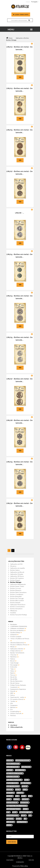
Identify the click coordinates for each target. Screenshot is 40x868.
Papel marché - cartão (18, 697)
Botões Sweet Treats (17, 586)
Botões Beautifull (16, 596)
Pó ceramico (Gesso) (18, 699)
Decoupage (15, 665)
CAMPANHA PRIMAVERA (19, 626)
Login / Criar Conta (21, 15)
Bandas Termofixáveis (17, 653)
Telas (13, 669)
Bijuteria (14, 707)
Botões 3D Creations (17, 578)
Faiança (13, 659)
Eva (11, 709)
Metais (13, 647)
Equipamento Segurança (18, 689)
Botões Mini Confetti (17, 600)
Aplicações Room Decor (18, 605)
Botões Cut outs (16, 588)
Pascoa (13, 675)
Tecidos (14, 701)
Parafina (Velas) (16, 632)
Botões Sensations (16, 609)
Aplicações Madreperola (18, 584)
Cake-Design (14, 663)
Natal (13, 673)
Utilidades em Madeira (18, 628)
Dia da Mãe (14, 679)
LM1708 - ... (20, 213)
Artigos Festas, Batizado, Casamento (18, 686)
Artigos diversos (16, 651)
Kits (12, 703)
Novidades (14, 624)
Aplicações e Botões (18, 649)
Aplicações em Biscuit (17, 572)
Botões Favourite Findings (19, 615)
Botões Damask (15, 602)
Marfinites (14, 657)
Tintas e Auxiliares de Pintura (20, 639)
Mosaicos (13, 566)
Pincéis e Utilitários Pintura (20, 645)
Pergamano (14, 705)
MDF (13, 693)
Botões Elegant (15, 580)
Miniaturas (14, 611)
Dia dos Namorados (16, 681)
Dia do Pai (13, 677)
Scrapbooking (16, 711)
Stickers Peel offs (17, 713)
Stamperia (14, 634)
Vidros (13, 671)
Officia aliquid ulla (16, 727)
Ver (20, 77)
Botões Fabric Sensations (18, 592)
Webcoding (24, 866)
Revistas (13, 715)
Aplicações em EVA (16, 564)
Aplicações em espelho (18, 568)
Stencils (14, 691)
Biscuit (13, 661)
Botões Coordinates (17, 594)
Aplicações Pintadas (17, 574)
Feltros (13, 695)
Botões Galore (15, 570)
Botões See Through (17, 598)
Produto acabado (16, 637)
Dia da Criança (15, 683)
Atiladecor (19, 856)
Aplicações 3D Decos (17, 576)
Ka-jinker (13, 613)
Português (34, 2)
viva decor (14, 725)
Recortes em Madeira (18, 630)
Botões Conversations (17, 607)
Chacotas (14, 655)
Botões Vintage (16, 582)
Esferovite (14, 667)
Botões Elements (16, 590)
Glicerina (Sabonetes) (18, 643)
